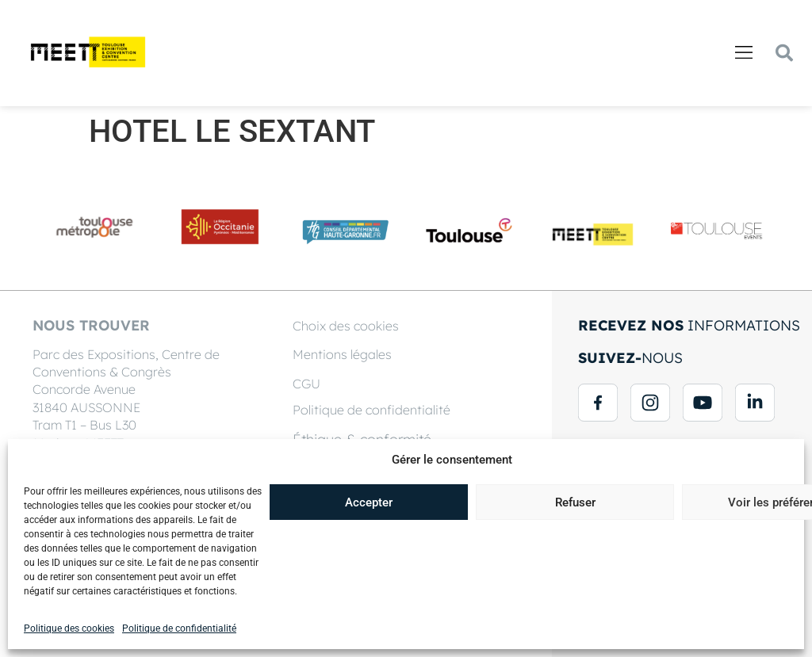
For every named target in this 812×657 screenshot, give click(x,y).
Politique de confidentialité (179, 628)
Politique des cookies (69, 628)
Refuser (575, 502)
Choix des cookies (346, 326)
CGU (306, 384)
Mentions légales (342, 354)
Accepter (369, 502)
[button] (743, 53)
